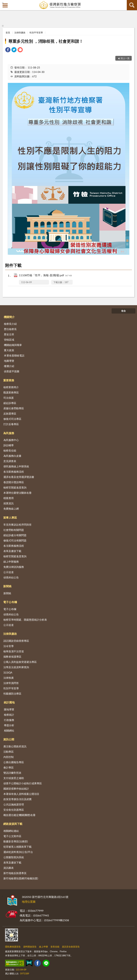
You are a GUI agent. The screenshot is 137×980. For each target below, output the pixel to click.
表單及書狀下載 (12, 551)
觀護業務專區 (11, 392)
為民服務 (9, 433)
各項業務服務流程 (14, 472)
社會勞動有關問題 (14, 530)
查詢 (132, 5)
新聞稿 (7, 586)
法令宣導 (9, 646)
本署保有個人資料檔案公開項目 (21, 794)
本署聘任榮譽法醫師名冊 (17, 493)
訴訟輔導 (9, 445)
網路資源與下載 (13, 824)
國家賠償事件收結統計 (16, 789)
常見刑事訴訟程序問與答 (17, 525)
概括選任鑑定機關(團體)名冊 (19, 815)
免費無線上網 (11, 509)
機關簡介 (9, 317)
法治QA (8, 672)
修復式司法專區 (12, 419)
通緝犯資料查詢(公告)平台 (18, 852)
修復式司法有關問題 (15, 540)
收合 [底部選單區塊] (124, 311)
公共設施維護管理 (14, 804)
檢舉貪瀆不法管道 (14, 651)
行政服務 (9, 720)
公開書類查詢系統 (14, 857)
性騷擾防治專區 (12, 694)
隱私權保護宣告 (13, 947)
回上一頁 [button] (125, 58)
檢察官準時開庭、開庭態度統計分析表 (25, 620)
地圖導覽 (9, 361)
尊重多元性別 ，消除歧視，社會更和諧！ (46, 41)
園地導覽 (9, 709)
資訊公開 (9, 739)
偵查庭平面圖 (12, 371)
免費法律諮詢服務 (14, 567)
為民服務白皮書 (12, 456)
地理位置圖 (29, 902)
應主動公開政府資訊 (15, 746)
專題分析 (9, 725)
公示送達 (9, 572)
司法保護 (9, 398)
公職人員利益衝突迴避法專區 (20, 662)
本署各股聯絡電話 (14, 355)
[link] (8, 50)
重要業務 (9, 380)
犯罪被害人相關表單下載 (17, 847)
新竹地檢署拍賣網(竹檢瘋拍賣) (21, 878)
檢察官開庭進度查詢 (15, 487)
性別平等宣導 (36, 33)
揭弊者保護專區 (12, 657)
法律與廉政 (20, 33)
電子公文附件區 (12, 836)
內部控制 (9, 757)
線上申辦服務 (11, 562)
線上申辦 (44, 947)
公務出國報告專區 (14, 762)
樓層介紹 (9, 366)
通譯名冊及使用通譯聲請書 (19, 477)
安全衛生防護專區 (14, 810)
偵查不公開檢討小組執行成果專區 (23, 783)
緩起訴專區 (10, 403)
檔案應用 (9, 498)
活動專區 (9, 752)
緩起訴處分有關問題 (15, 535)
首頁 (8, 33)
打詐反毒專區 (11, 424)
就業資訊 (9, 503)
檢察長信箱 (10, 450)
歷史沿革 (9, 334)
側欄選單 (5, 5)
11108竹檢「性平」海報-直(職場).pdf (45, 275)
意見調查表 (10, 461)
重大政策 (9, 350)
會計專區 (9, 767)
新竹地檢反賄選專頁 (15, 873)
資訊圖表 (9, 868)
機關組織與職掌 (13, 345)
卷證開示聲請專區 (14, 482)
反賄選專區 (10, 414)
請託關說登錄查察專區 (16, 641)
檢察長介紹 (10, 324)
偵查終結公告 (11, 577)
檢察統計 (9, 715)
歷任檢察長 (10, 329)
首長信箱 (55, 947)
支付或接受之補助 (14, 778)
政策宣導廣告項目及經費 (17, 799)
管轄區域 (9, 340)
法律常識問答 (11, 683)
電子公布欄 (10, 602)
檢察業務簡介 (11, 387)
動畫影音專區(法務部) (16, 841)
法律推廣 (9, 678)
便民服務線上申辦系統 (16, 466)
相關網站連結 (11, 831)
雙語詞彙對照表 (12, 773)
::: (3, 3)
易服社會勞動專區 (14, 408)
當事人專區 (10, 518)
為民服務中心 (11, 440)
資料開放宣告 (30, 947)
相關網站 (9, 730)
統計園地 (9, 702)
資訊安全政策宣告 (71, 947)
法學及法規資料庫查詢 (16, 667)
